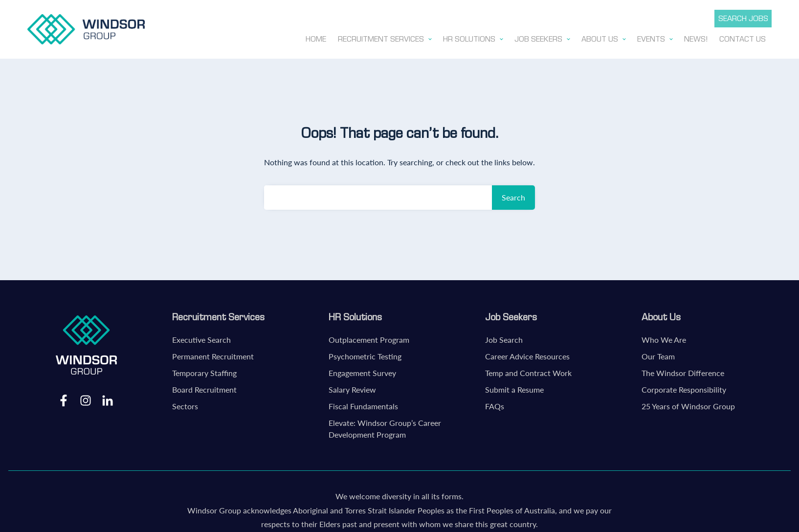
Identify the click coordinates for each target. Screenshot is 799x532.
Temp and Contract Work (528, 371)
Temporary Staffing (204, 371)
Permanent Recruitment (213, 354)
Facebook (64, 398)
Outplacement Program (369, 338)
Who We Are (664, 338)
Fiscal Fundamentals (363, 404)
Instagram (86, 398)
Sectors (185, 404)
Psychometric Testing (365, 354)
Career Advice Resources (527, 354)
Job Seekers (511, 315)
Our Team (658, 354)
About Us (661, 315)
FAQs (495, 404)
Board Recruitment (204, 388)
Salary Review (352, 388)
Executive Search (201, 338)
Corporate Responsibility (684, 388)
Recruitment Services (218, 315)
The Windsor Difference (683, 371)
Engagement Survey (362, 371)
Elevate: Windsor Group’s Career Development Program (385, 427)
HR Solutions (355, 315)
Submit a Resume (514, 388)
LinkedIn (108, 398)
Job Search (504, 338)
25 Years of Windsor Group (688, 404)
